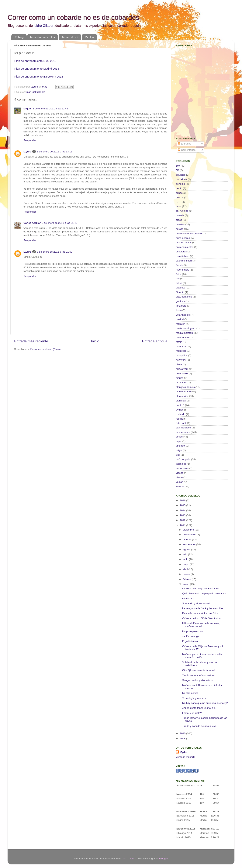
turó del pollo (183, 459)
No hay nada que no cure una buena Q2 (205, 703)
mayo (186, 564)
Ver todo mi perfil (185, 757)
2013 (183, 515)
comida (180, 215)
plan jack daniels (36, 92)
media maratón (184, 333)
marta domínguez (186, 328)
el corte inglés (184, 243)
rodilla (179, 419)
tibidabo (180, 446)
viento (179, 477)
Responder (30, 140)
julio (185, 554)
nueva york (182, 369)
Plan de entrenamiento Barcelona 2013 (39, 77)
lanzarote (181, 306)
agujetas (181, 175)
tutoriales (181, 464)
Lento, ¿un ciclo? (192, 713)
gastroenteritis (184, 297)
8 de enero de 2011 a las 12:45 (50, 109)
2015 (183, 505)
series (179, 437)
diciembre (189, 530)
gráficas (180, 301)
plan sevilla (182, 396)
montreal (181, 351)
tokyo (179, 450)
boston (180, 197)
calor (179, 206)
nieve (179, 364)
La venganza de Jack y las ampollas (203, 608)
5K (177, 170)
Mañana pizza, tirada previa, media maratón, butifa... (202, 656)
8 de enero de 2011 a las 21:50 (55, 252)
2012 (183, 520)
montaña (181, 346)
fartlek (179, 265)
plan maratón (183, 392)
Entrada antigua (155, 341)
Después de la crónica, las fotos (200, 613)
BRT (178, 202)
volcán (180, 482)
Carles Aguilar (32, 223)
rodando (181, 414)
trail (178, 455)
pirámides (181, 382)
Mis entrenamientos (42, 37)
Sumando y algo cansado (197, 603)
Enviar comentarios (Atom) (46, 349)
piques (180, 378)
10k (178, 166)
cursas (180, 229)
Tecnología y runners (194, 698)
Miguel (28, 109)
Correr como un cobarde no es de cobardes (73, 17)
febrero (187, 579)
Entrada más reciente (31, 341)
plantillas (181, 401)
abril (186, 569)
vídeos (180, 473)
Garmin (180, 292)
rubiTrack (181, 423)
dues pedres (183, 238)
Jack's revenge (191, 636)
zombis (180, 486)
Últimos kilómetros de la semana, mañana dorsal (201, 625)
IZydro (27, 152)
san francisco (183, 428)
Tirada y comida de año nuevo (199, 726)
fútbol (179, 283)
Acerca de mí (70, 37)
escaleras (181, 252)
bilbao (179, 193)
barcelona (181, 179)
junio (186, 559)
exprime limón (184, 261)
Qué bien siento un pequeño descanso (204, 593)
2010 (183, 733)
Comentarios (187, 150)
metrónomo (182, 337)
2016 (183, 500)
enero (186, 584)
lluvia (179, 310)
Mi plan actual (190, 693)
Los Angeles (183, 315)
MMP (179, 342)
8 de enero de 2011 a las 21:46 (59, 223)
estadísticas (183, 256)
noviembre (189, 535)
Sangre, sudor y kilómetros (197, 680)
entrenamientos (185, 247)
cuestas (180, 224)
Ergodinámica (190, 641)
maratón (181, 324)
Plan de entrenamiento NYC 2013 (35, 61)
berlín (179, 188)
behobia (180, 184)
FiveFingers (183, 270)
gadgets (180, 288)
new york (181, 360)
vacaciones (182, 468)
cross (179, 220)
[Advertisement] (199, 107)
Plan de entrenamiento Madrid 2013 (37, 69)
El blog (19, 37)
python (180, 410)
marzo (187, 574)
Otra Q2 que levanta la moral (199, 670)
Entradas (185, 144)
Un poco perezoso (193, 631)
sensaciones (183, 432)
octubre (187, 539)
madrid (180, 319)
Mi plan (89, 37)
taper (179, 441)
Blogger (163, 858)
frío (178, 279)
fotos (179, 274)
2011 (183, 525)
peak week (182, 373)
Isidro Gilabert (44, 26)
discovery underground (189, 233)
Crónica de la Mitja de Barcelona (201, 589)
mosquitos (182, 355)
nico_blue (128, 858)
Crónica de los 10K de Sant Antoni (202, 618)
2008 (183, 738)
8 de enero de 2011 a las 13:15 (55, 152)
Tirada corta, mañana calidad (199, 675)
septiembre (190, 544)
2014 (183, 510)
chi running (182, 211)
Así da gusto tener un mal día (199, 708)
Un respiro (188, 599)
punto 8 (180, 405)
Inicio (95, 341)
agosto (187, 549)
